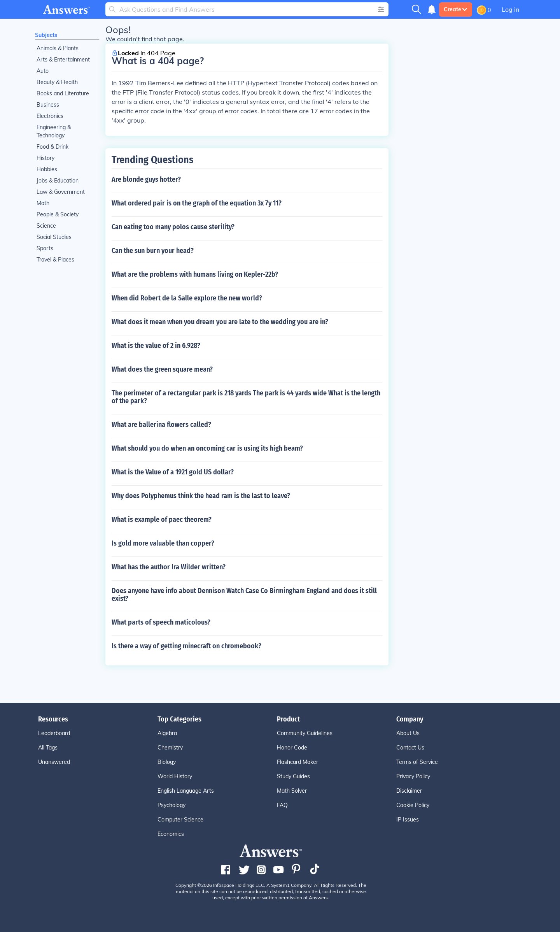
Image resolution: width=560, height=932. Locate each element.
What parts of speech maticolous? (161, 622)
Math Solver (292, 791)
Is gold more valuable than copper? (163, 543)
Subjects (46, 35)
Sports (45, 248)
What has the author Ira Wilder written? (169, 567)
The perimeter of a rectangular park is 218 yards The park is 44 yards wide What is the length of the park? (246, 397)
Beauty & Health (57, 82)
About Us (408, 733)
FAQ (282, 805)
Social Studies (54, 237)
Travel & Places (55, 260)
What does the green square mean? (162, 369)
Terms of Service (417, 762)
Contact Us (410, 748)
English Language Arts (186, 791)
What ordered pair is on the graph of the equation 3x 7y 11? (197, 203)
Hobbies (47, 169)
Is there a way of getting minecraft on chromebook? (186, 646)
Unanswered (54, 762)
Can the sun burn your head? (153, 251)
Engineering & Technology (54, 131)
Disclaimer (409, 791)
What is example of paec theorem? (162, 520)
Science (46, 226)
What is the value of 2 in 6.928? (156, 346)
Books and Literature (63, 93)
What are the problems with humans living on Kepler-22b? (195, 274)
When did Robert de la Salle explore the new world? (187, 298)
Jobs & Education (58, 181)
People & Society (58, 214)
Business (48, 105)
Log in (510, 9)
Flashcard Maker (297, 762)
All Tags (48, 748)
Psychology (171, 805)
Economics (171, 834)
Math (43, 203)
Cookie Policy (413, 805)
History (45, 158)
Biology (167, 762)
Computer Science (180, 820)
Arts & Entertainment (63, 60)
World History (175, 776)
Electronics (50, 116)
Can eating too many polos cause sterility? (173, 227)
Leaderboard (54, 733)
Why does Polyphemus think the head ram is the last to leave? (201, 496)
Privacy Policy (413, 776)
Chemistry (170, 748)
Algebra (167, 733)
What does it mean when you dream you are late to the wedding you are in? (220, 322)
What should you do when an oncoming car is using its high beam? (207, 448)
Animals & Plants (58, 48)
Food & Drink (52, 147)
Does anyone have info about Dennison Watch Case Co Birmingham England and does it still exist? (244, 595)
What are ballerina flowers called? (161, 425)
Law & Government (61, 192)
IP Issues (408, 820)
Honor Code (292, 748)
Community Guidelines (305, 733)
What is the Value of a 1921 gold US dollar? (173, 472)
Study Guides (293, 776)
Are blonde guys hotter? (146, 179)
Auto (43, 71)
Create (456, 9)
